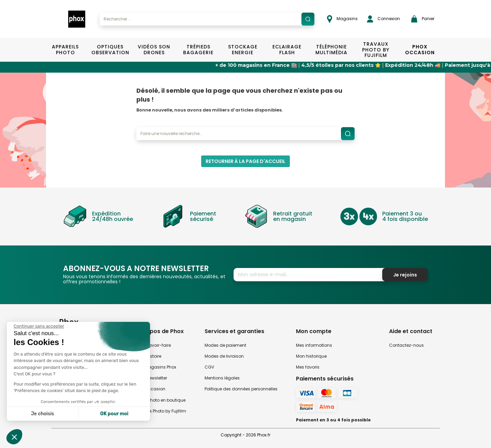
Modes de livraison (224, 356)
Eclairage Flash (287, 50)
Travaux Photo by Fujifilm (160, 411)
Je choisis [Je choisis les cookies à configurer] (43, 414)
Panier (423, 19)
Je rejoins (405, 275)
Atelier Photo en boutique (160, 400)
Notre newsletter (151, 378)
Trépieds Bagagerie (198, 50)
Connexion (383, 19)
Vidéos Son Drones (154, 50)
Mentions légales (222, 378)
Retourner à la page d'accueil (245, 161)
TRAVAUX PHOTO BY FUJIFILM (376, 50)
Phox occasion (150, 389)
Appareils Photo (65, 50)
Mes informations (314, 345)
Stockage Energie (243, 50)
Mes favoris (308, 367)
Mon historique (311, 356)
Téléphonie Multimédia (331, 50)
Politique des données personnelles (241, 389)
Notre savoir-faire (153, 345)
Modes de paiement (225, 345)
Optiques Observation (110, 50)
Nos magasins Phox (155, 367)
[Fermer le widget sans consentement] (39, 326)
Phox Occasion (420, 50)
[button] (14, 437)
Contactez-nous (406, 345)
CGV (209, 367)
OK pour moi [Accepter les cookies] (114, 414)
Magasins (342, 19)
